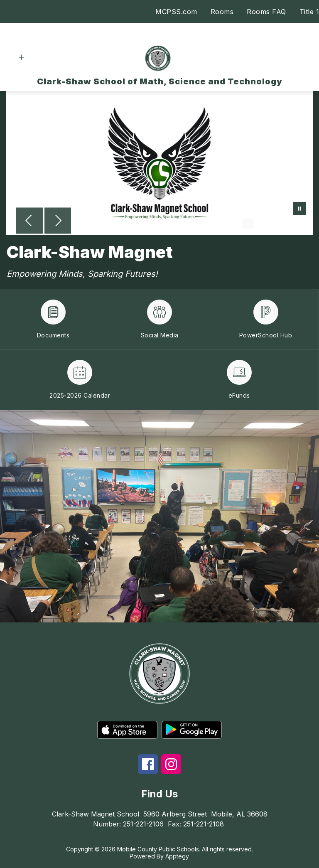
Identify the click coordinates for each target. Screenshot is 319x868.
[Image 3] (275, 224)
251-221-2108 (204, 824)
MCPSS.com (176, 12)
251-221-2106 (143, 824)
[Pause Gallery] (299, 209)
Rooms (222, 12)
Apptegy (177, 856)
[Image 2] (261, 224)
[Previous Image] (29, 221)
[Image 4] (288, 224)
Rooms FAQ (266, 12)
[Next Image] (58, 221)
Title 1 (309, 12)
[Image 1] (248, 224)
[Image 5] (301, 224)
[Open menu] (21, 58)
